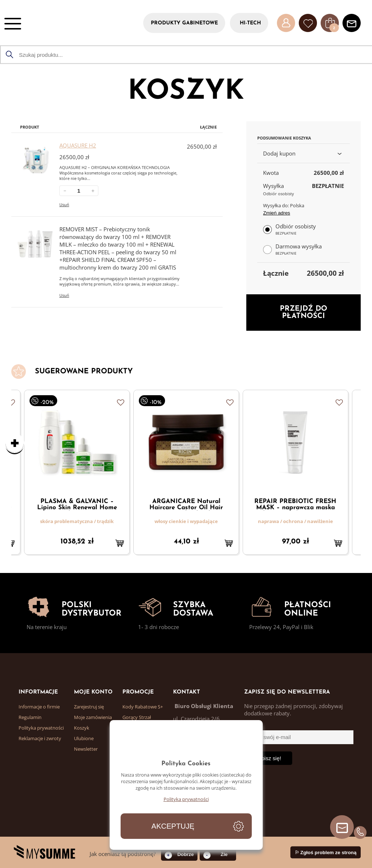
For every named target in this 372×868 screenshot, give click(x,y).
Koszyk (82, 728)
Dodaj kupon (304, 153)
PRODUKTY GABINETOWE (184, 23)
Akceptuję (173, 826)
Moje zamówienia (93, 717)
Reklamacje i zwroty (40, 738)
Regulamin (30, 717)
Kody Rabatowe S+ (143, 707)
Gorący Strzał (137, 717)
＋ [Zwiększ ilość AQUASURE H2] (93, 191)
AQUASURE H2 (78, 145)
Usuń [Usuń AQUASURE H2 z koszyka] (64, 205)
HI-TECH (250, 23)
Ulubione (84, 738)
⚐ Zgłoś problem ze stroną (326, 853)
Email (251, 726)
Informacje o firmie (39, 707)
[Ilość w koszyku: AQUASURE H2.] (79, 191)
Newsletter (86, 749)
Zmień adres (277, 213)
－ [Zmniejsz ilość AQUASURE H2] (65, 191)
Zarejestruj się (89, 707)
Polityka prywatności (41, 728)
